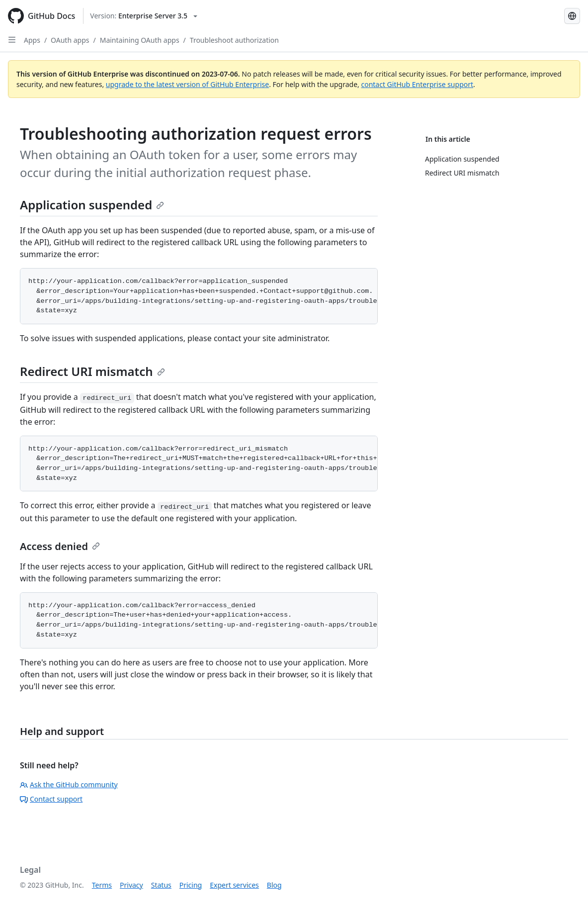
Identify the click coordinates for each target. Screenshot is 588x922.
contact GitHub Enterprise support (417, 84)
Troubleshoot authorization (234, 40)
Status (161, 885)
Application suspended (92, 205)
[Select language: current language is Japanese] (572, 16)
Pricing (191, 885)
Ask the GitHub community (69, 784)
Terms (102, 885)
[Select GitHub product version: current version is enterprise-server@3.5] (144, 16)
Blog (274, 885)
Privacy (131, 885)
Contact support (51, 799)
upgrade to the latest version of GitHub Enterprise (187, 84)
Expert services (234, 885)
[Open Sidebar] (12, 40)
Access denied (60, 546)
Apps (32, 40)
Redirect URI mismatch (92, 371)
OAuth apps (70, 40)
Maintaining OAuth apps (140, 40)
